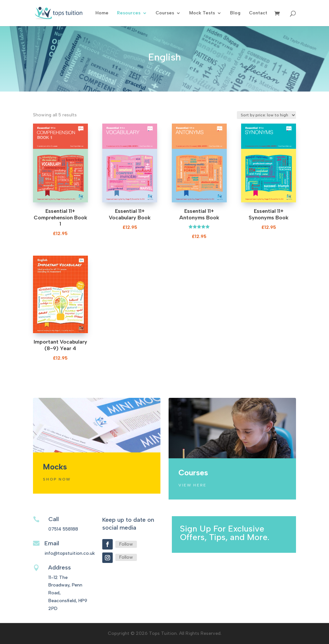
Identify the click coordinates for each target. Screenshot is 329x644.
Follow (126, 544)
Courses (165, 13)
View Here (192, 485)
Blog (235, 13)
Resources (129, 13)
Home (102, 13)
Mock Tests (202, 13)
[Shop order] (266, 115)
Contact (258, 13)
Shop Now (57, 479)
